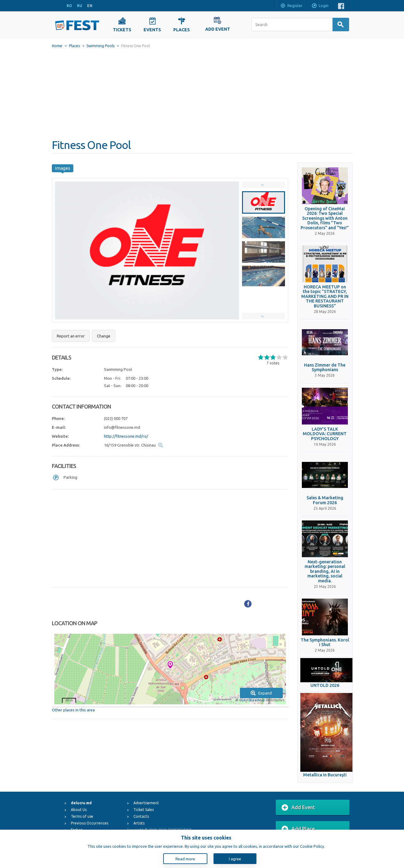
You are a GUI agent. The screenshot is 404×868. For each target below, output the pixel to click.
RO (69, 6)
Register (291, 6)
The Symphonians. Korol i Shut (325, 642)
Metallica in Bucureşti (325, 775)
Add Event (298, 808)
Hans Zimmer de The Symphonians (325, 367)
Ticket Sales (144, 810)
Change (104, 336)
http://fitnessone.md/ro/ (126, 436)
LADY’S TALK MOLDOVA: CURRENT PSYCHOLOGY (325, 434)
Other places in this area (73, 710)
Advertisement (146, 803)
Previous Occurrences (90, 823)
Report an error (71, 336)
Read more (185, 859)
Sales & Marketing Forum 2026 (325, 500)
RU (80, 6)
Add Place (298, 829)
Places (74, 46)
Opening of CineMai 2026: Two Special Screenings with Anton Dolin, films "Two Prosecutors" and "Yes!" (325, 218)
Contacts (141, 816)
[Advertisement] (202, 93)
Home (57, 46)
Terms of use (82, 816)
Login (320, 6)
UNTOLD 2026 (325, 685)
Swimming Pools (100, 46)
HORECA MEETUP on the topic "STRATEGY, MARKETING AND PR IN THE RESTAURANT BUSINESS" (325, 297)
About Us (79, 810)
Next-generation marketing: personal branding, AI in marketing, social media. (325, 571)
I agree (235, 859)
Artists (139, 823)
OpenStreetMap (252, 700)
